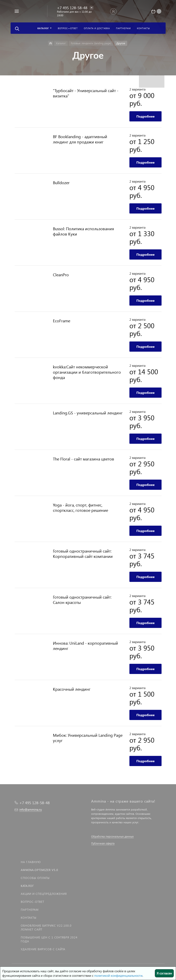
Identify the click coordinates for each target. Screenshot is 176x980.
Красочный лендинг (72, 689)
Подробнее (145, 116)
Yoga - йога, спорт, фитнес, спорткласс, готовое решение (80, 507)
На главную (31, 862)
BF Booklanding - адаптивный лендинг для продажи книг (80, 139)
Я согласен (164, 973)
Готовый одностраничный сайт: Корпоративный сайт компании (83, 553)
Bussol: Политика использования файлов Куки (83, 231)
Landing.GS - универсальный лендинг (88, 413)
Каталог (27, 886)
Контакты (29, 918)
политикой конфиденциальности (118, 975)
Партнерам (30, 910)
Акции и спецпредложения (44, 894)
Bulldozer (61, 182)
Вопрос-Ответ (32, 902)
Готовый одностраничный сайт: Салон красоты (82, 599)
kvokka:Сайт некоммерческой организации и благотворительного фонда (87, 372)
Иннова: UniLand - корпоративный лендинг (85, 645)
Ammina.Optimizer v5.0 (39, 870)
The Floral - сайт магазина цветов (84, 459)
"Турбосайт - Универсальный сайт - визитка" (86, 93)
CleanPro (61, 274)
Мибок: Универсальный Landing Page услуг (88, 738)
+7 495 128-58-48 (72, 8)
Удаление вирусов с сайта (43, 949)
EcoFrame (62, 320)
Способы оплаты (35, 878)
